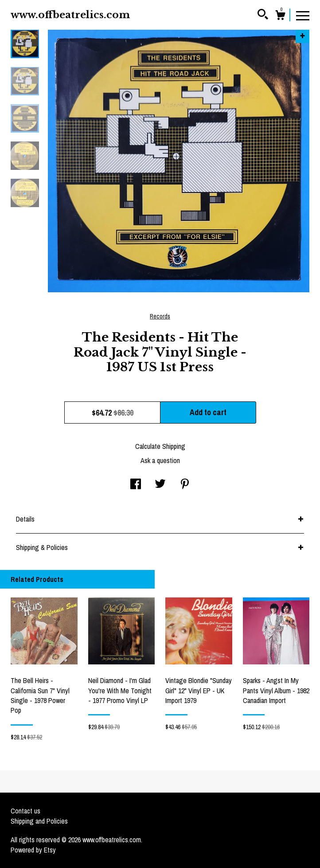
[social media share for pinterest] (185, 485)
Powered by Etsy (33, 850)
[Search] (263, 16)
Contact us (25, 811)
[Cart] (280, 16)
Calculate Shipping (160, 446)
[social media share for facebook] (136, 485)
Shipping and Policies (39, 821)
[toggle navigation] (303, 15)
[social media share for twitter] (160, 485)
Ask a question (160, 460)
